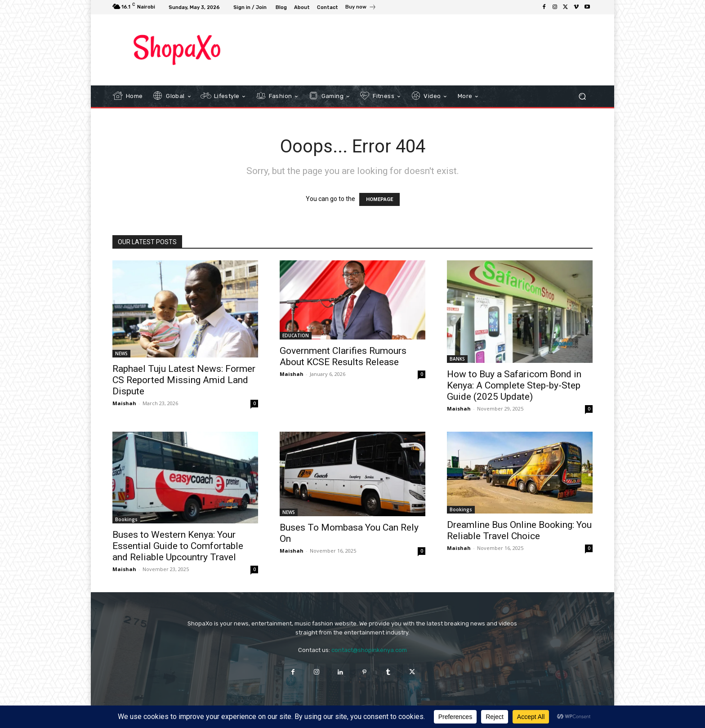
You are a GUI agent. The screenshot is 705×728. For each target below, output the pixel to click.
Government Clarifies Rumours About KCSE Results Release (343, 356)
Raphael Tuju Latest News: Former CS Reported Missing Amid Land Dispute (184, 380)
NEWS (121, 353)
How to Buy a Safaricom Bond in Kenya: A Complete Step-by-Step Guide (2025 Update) (514, 385)
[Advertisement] (427, 49)
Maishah (124, 403)
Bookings (126, 519)
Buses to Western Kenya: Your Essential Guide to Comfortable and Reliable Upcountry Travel (178, 546)
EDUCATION (296, 335)
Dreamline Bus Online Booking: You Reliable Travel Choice (519, 530)
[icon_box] (361, 8)
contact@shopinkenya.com (369, 650)
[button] (582, 96)
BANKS (457, 359)
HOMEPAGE (379, 199)
